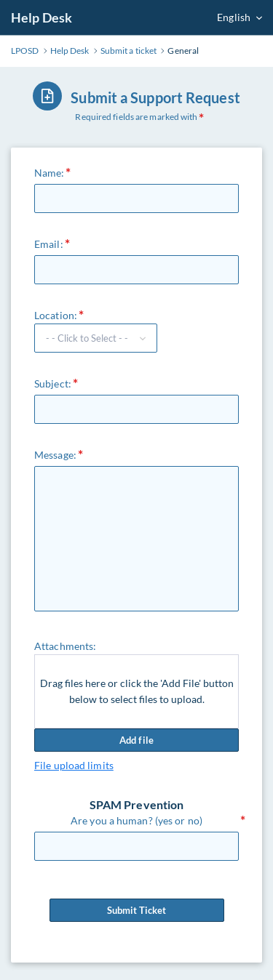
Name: (50, 173)
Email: (49, 244)
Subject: (53, 383)
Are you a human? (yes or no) (136, 820)
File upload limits (74, 765)
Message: (55, 455)
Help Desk (41, 17)
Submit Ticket (137, 910)
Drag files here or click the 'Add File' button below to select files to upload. (137, 691)
